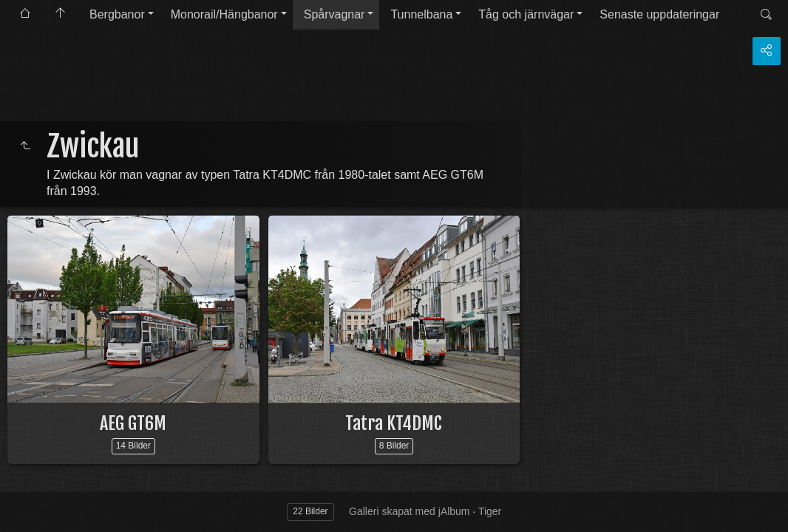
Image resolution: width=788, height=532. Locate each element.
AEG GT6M (133, 423)
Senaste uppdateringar (659, 14)
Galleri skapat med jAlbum (409, 511)
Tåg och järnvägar (526, 14)
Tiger (490, 511)
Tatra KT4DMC (394, 423)
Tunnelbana (421, 14)
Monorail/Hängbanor (224, 14)
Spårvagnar (334, 14)
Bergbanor (117, 14)
